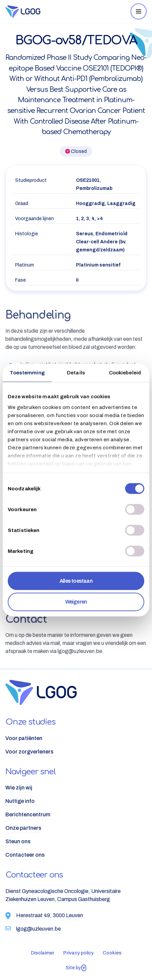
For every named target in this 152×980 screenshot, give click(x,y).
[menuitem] (76, 738)
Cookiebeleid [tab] (125, 373)
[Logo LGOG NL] (47, 12)
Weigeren (76, 602)
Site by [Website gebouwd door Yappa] (76, 968)
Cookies (112, 953)
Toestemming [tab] (27, 373)
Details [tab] (76, 373)
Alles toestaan (76, 581)
